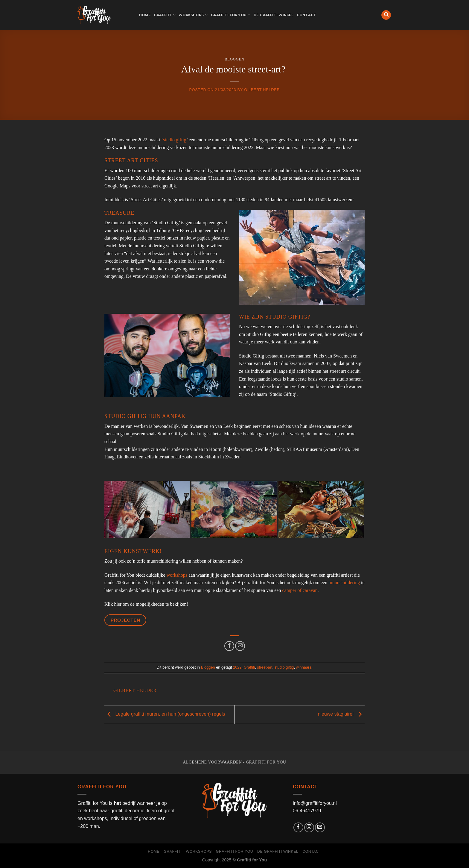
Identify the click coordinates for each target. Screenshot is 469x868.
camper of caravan (300, 590)
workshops (177, 575)
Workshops (193, 15)
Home (145, 15)
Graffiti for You (231, 15)
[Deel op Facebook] (229, 646)
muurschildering (344, 583)
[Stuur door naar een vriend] (240, 646)
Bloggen (234, 59)
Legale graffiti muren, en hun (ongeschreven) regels (165, 714)
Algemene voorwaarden (213, 762)
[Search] (386, 15)
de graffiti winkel (274, 15)
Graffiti (165, 15)
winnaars (304, 667)
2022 (237, 667)
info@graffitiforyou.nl (315, 803)
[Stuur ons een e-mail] (320, 827)
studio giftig (175, 140)
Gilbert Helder (262, 90)
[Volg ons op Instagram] (309, 827)
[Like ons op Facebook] (298, 827)
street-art (265, 667)
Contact (307, 15)
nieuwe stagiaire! (341, 714)
